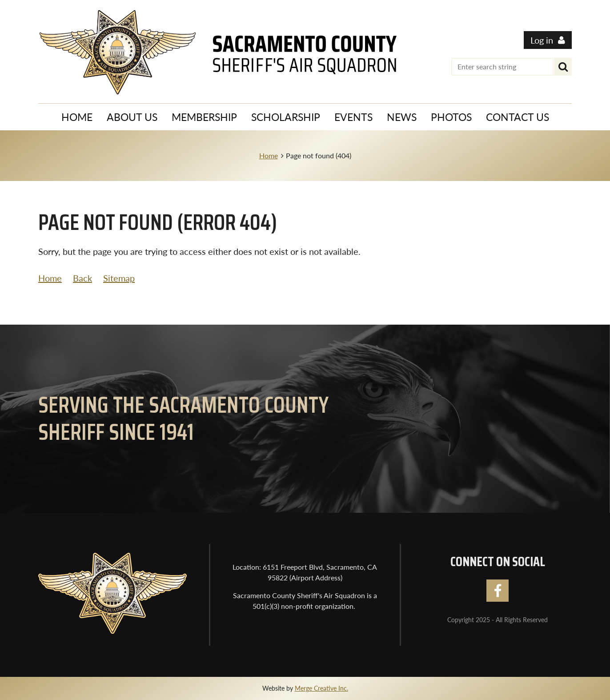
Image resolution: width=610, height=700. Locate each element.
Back (82, 278)
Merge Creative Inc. (321, 688)
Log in (542, 40)
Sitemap (119, 278)
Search (563, 67)
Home (269, 155)
